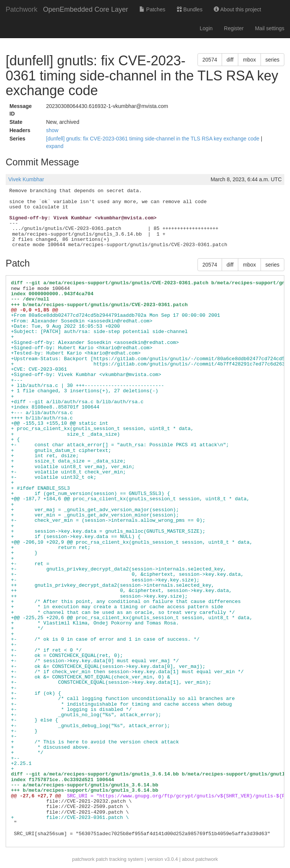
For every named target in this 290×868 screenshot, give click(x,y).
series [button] (272, 60)
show (52, 130)
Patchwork (22, 9)
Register (234, 28)
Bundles (190, 9)
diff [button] (230, 60)
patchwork (83, 859)
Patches (152, 9)
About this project (237, 9)
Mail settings (270, 28)
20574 (210, 60)
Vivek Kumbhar (26, 179)
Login (206, 28)
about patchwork (200, 859)
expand (55, 146)
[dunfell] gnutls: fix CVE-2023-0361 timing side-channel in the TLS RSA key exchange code (153, 139)
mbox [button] (249, 60)
